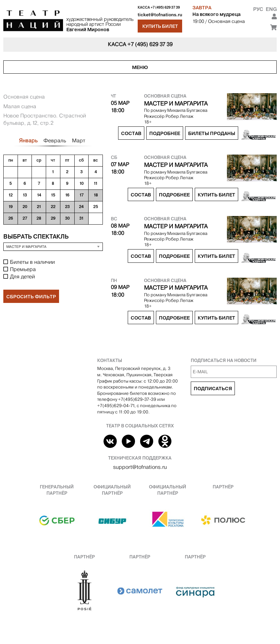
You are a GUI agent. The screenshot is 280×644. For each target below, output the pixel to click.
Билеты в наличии (32, 262)
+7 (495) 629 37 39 (165, 7)
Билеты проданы (212, 133)
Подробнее (165, 133)
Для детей (22, 277)
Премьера (23, 269)
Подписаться (213, 389)
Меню (140, 67)
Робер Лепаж (179, 116)
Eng (271, 9)
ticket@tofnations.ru (160, 15)
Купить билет (160, 26)
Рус (258, 9)
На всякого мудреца (216, 14)
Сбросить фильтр (31, 297)
